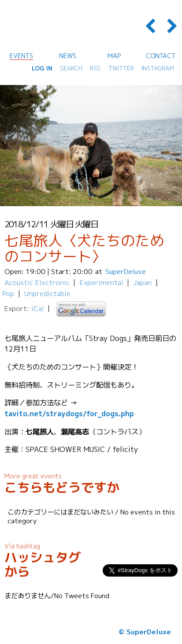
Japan (142, 282)
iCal (38, 308)
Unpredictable (47, 293)
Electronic (52, 282)
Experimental (102, 282)
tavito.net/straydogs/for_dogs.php (69, 413)
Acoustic (19, 282)
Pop (8, 293)
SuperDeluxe (126, 271)
